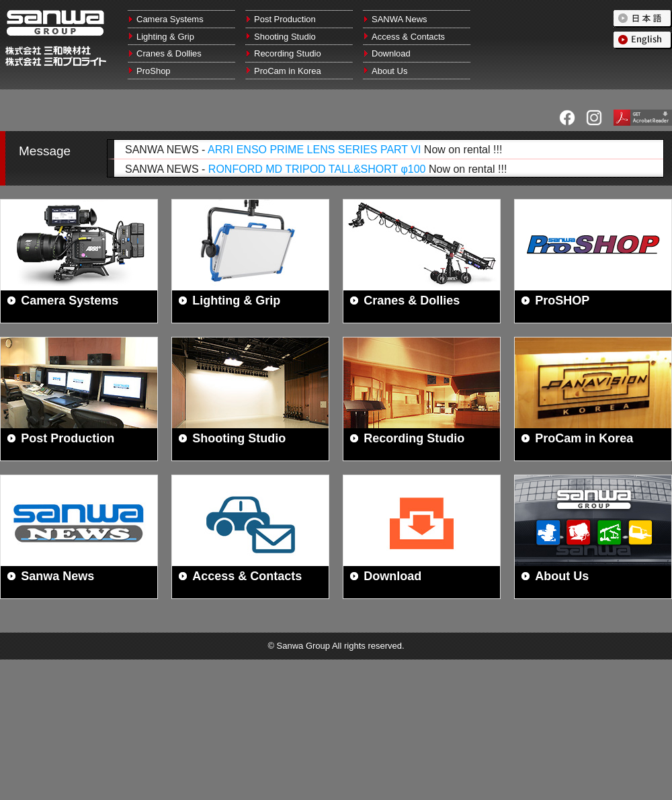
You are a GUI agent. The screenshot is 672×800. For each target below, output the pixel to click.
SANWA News (400, 19)
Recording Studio (288, 53)
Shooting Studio (285, 37)
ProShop (154, 71)
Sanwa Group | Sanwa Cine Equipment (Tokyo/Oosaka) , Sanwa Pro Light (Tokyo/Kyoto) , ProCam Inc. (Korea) (55, 23)
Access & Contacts (408, 37)
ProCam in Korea (288, 71)
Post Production (285, 19)
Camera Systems (170, 19)
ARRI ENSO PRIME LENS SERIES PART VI (314, 150)
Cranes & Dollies (169, 53)
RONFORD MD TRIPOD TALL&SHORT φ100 (317, 169)
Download (391, 53)
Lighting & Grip (165, 37)
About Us (389, 71)
